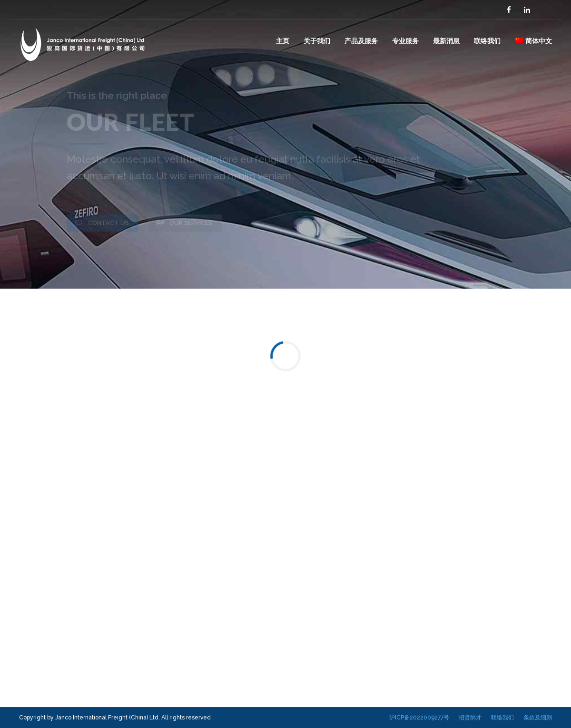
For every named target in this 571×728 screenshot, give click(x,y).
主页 (283, 41)
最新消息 (446, 41)
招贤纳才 (470, 718)
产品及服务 (361, 41)
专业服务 (405, 41)
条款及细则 (538, 718)
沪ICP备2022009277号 (419, 718)
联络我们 (487, 41)
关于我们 (317, 41)
